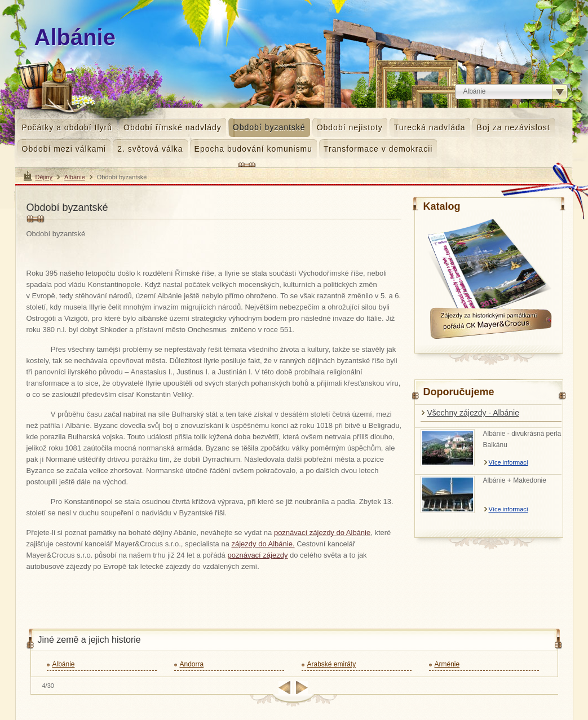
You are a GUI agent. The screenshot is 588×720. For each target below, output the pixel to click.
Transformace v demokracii (378, 149)
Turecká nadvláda (430, 127)
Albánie (75, 177)
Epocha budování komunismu (253, 149)
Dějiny (44, 177)
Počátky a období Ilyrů (67, 127)
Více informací (509, 462)
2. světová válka (150, 149)
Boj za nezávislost (514, 127)
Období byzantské (269, 127)
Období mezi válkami (64, 149)
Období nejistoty (350, 127)
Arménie (447, 664)
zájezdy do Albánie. (263, 544)
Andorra (192, 664)
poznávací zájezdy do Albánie (322, 533)
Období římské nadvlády (173, 127)
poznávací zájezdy (257, 555)
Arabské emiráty (332, 664)
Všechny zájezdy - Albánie (473, 413)
